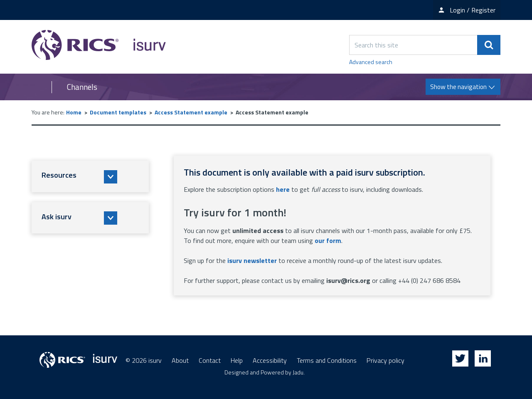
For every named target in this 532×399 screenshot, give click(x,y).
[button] (90, 176)
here (283, 189)
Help (237, 360)
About (180, 360)
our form (328, 240)
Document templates (118, 112)
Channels (82, 87)
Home (74, 112)
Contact (210, 360)
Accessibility (270, 360)
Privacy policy (385, 360)
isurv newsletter (252, 260)
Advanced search (371, 62)
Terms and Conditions (327, 360)
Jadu (298, 372)
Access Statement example (191, 112)
